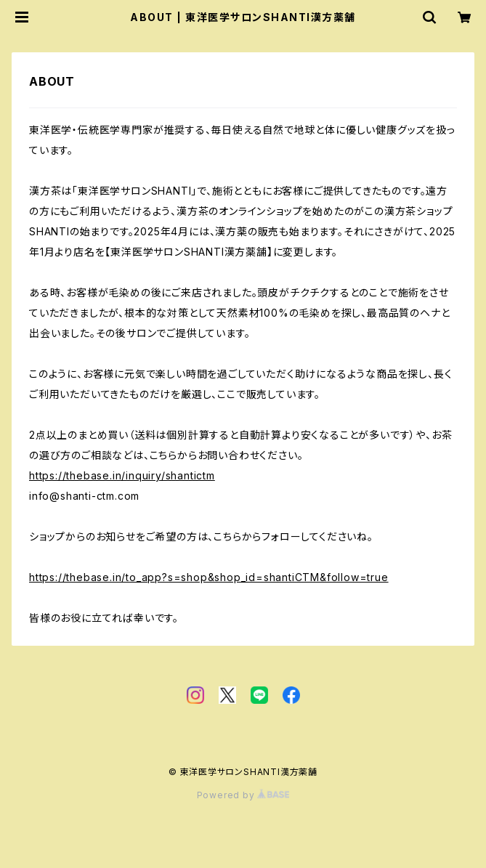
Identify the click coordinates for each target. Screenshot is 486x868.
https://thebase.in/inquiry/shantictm (122, 475)
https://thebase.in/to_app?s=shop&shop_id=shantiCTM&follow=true (209, 577)
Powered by (243, 795)
